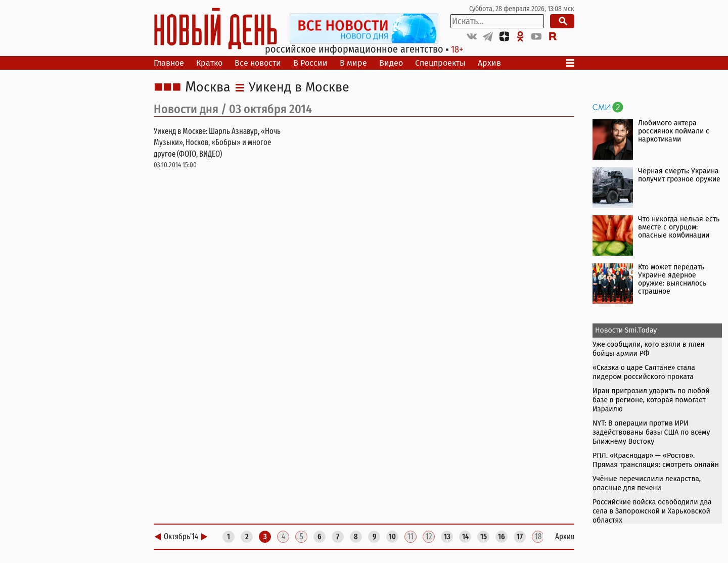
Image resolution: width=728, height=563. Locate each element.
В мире (353, 63)
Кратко (209, 63)
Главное (169, 63)
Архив (489, 63)
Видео (391, 63)
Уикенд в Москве (299, 87)
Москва (208, 87)
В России (310, 63)
